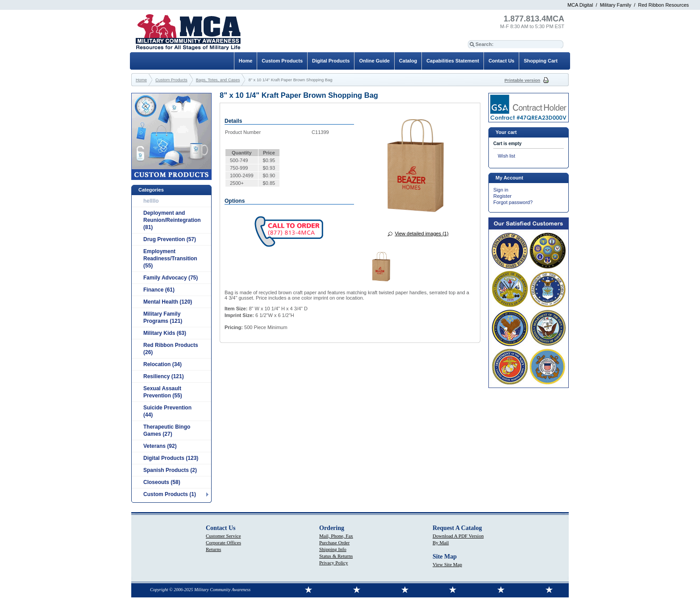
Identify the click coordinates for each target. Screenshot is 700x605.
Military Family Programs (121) (163, 317)
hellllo (151, 201)
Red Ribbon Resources (663, 5)
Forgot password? (513, 202)
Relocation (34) (162, 364)
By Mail (441, 542)
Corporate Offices (223, 542)
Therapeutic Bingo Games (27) (167, 430)
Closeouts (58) (162, 482)
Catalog (408, 61)
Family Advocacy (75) (171, 278)
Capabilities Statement (453, 61)
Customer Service (223, 536)
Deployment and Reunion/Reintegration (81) (172, 220)
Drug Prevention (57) (170, 239)
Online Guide (374, 61)
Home (246, 61)
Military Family (616, 5)
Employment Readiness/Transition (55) (170, 259)
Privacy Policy (333, 563)
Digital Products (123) (171, 458)
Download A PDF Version (458, 536)
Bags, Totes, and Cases (218, 80)
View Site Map (447, 564)
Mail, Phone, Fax (336, 536)
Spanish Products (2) (170, 470)
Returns (213, 549)
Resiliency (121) (164, 376)
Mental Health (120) (168, 302)
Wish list (506, 156)
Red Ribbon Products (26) (171, 349)
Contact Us (501, 61)
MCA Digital (580, 5)
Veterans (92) (160, 446)
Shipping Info (333, 549)
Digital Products (331, 61)
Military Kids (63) (165, 333)
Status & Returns (336, 556)
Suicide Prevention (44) (167, 411)
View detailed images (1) (421, 234)
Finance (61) (159, 290)
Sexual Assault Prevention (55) (163, 392)
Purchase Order (334, 542)
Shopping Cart (541, 61)
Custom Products (282, 61)
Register (502, 196)
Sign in (501, 190)
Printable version (522, 80)
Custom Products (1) (170, 494)
